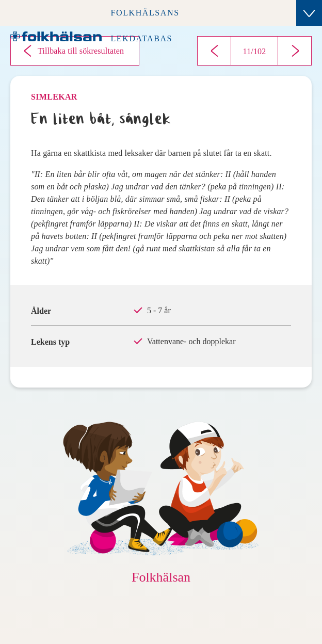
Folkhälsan (161, 577)
